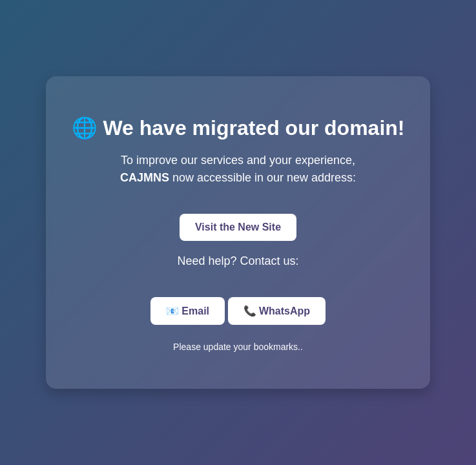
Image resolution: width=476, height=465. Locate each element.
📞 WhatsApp (277, 311)
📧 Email (188, 311)
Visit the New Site (238, 227)
